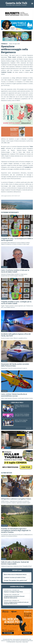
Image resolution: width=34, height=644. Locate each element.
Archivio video (29, 428)
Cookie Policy (25, 642)
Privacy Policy (19, 642)
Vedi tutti (30, 607)
